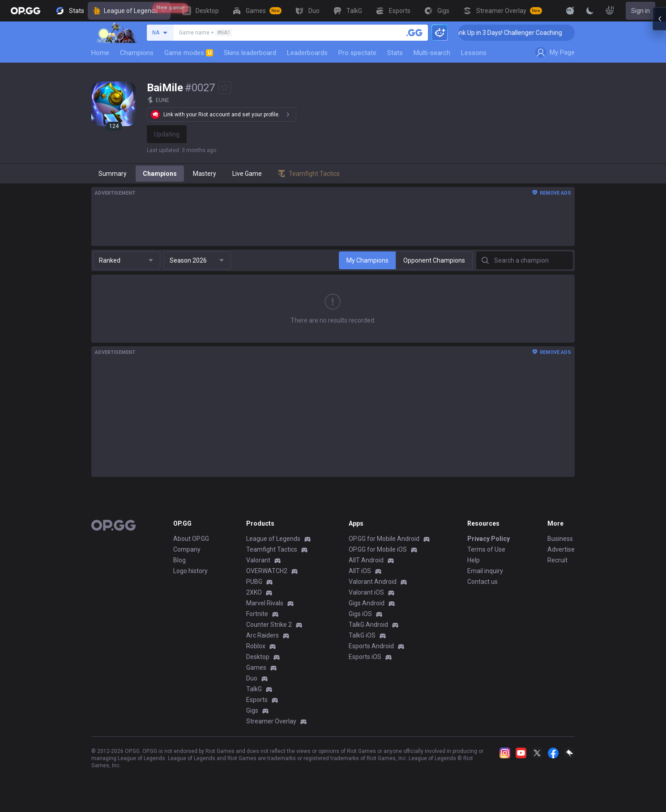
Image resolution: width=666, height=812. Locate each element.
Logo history (190, 571)
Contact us (482, 582)
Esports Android (371, 646)
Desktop (258, 657)
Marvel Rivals (265, 603)
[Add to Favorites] (225, 88)
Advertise (561, 549)
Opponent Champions (434, 260)
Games (256, 667)
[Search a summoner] (414, 33)
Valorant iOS (366, 592)
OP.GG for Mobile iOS (378, 549)
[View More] (542, 11)
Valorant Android (373, 582)
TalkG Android (368, 625)
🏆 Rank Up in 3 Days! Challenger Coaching (523, 33)
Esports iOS (365, 657)
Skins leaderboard (250, 53)
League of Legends (129, 11)
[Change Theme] (590, 11)
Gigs (252, 710)
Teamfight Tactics (272, 549)
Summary (113, 174)
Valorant (258, 560)
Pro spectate (357, 53)
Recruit (557, 560)
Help (474, 560)
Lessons (474, 53)
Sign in (640, 11)
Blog (179, 560)
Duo (252, 678)
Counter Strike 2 (269, 625)
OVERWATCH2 (267, 571)
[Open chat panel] (659, 161)
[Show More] (570, 11)
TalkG (254, 689)
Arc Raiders (263, 635)
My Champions (367, 260)
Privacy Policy (489, 539)
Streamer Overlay (271, 721)
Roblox (256, 646)
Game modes (189, 53)
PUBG (254, 582)
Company (187, 549)
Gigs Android (367, 603)
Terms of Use (486, 549)
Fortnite (257, 614)
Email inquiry (485, 571)
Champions (137, 53)
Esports (257, 700)
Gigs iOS (360, 614)
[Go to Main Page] (26, 11)
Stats (395, 53)
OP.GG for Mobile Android (384, 539)
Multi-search (432, 53)
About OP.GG (191, 539)
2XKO (254, 592)
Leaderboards (307, 53)
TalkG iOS (362, 635)
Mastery (205, 174)
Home (100, 53)
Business (560, 539)
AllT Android (366, 560)
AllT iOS (360, 571)
